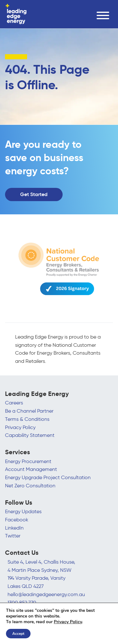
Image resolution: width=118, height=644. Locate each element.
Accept (18, 634)
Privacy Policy (20, 427)
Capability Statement (30, 435)
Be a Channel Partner (29, 411)
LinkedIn (14, 528)
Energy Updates (23, 511)
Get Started (34, 194)
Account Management (31, 469)
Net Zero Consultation (30, 486)
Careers (14, 403)
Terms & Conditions (27, 419)
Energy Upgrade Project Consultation (48, 477)
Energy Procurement (28, 461)
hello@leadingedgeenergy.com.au (46, 594)
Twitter (13, 536)
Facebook (17, 520)
